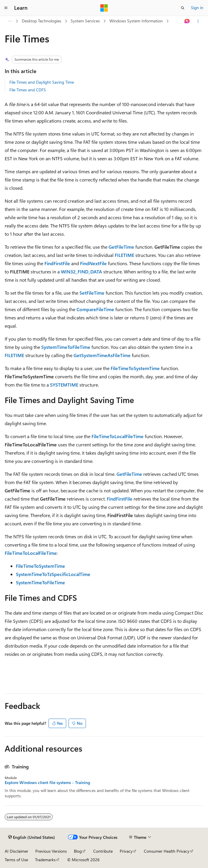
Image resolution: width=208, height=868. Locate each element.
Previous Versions (51, 851)
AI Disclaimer (16, 851)
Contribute (103, 851)
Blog (78, 851)
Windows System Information (136, 21)
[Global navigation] (6, 8)
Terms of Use (16, 860)
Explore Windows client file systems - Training (47, 783)
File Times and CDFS (28, 90)
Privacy (126, 851)
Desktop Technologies (41, 21)
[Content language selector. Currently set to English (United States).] (32, 837)
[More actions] (198, 21)
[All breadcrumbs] (10, 21)
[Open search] (183, 8)
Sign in (197, 8)
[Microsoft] (104, 8)
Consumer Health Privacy (167, 851)
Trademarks (45, 860)
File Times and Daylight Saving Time (42, 82)
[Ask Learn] (187, 21)
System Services (85, 21)
